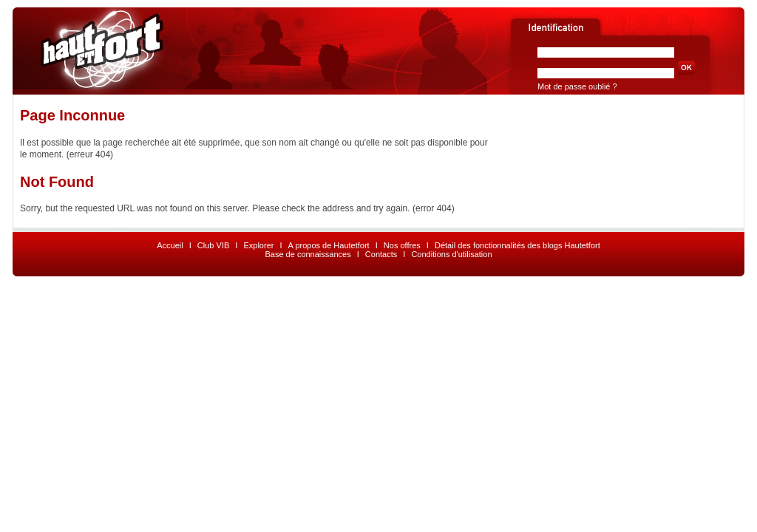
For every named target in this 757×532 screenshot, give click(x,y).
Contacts (381, 254)
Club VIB (213, 245)
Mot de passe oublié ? (577, 86)
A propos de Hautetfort (329, 245)
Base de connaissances (308, 254)
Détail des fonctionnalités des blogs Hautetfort (517, 245)
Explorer (258, 245)
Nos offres (402, 245)
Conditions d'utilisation (451, 254)
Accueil (170, 245)
